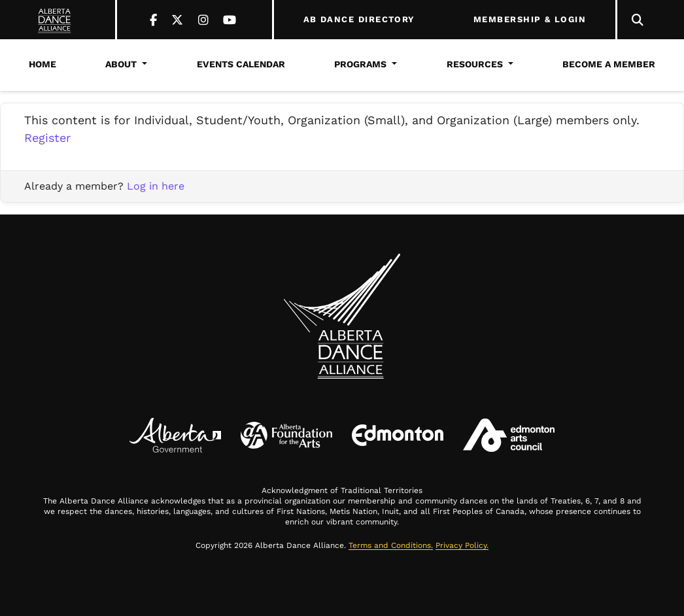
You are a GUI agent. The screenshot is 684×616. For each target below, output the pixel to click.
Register (47, 138)
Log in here (156, 186)
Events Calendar (241, 64)
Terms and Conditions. (391, 545)
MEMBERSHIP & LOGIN (530, 20)
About (121, 64)
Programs (360, 64)
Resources (475, 64)
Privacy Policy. (462, 545)
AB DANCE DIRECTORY (359, 20)
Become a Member (609, 64)
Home (43, 64)
